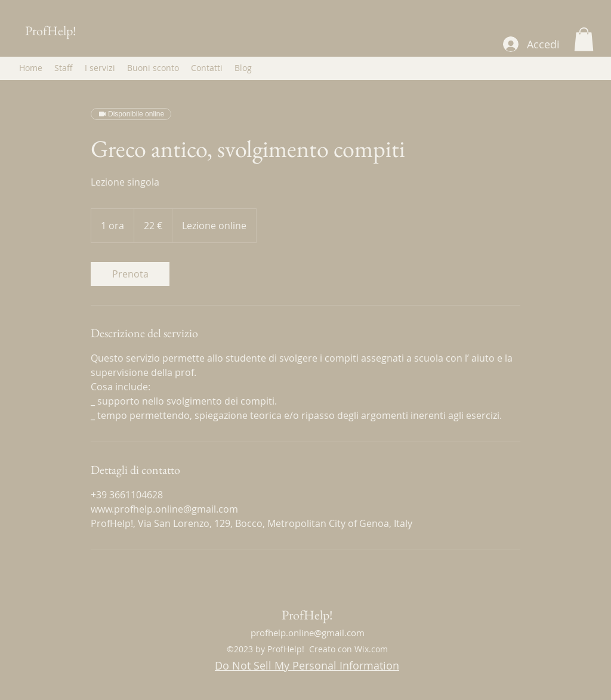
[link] (130, 274)
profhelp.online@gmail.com (308, 633)
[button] (584, 39)
